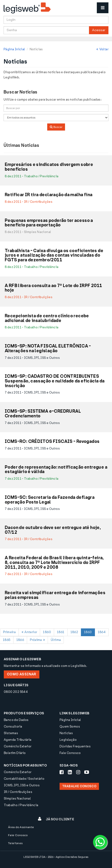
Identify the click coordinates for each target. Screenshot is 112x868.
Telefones (15, 843)
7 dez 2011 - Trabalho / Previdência (32, 479)
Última (56, 640)
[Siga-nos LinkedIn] (70, 772)
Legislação (68, 740)
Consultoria (13, 726)
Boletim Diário (15, 753)
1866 (20, 640)
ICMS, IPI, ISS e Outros (22, 785)
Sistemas (11, 733)
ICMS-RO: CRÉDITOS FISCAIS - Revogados (52, 442)
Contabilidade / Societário (24, 779)
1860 (47, 632)
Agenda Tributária (18, 740)
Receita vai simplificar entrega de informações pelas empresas (55, 595)
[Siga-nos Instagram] (78, 772)
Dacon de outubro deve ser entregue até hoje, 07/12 (53, 530)
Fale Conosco (70, 753)
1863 (88, 632)
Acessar (99, 30)
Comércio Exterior (18, 746)
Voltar (102, 49)
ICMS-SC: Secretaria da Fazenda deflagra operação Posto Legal (50, 500)
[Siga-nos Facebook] (62, 772)
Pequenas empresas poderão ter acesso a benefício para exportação (49, 223)
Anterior (29, 632)
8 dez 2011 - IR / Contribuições (29, 202)
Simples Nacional (17, 798)
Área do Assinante (21, 827)
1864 (102, 632)
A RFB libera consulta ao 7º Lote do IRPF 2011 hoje (54, 288)
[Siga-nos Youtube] (87, 772)
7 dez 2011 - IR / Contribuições (29, 539)
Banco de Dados (16, 720)
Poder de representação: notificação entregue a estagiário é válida (56, 470)
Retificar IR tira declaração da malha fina (49, 195)
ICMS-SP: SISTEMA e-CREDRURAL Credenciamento (43, 414)
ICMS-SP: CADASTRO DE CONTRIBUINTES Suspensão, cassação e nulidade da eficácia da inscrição (55, 381)
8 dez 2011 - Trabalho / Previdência (32, 176)
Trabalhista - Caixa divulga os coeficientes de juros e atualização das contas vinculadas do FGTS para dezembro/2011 (54, 256)
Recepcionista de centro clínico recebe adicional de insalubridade (47, 318)
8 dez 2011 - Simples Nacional (28, 232)
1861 (61, 632)
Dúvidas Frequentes (75, 746)
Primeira (9, 632)
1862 (74, 632)
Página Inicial (14, 49)
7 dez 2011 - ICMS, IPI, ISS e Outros (32, 358)
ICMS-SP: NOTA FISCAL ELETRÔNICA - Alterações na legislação (48, 349)
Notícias (66, 733)
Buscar (56, 127)
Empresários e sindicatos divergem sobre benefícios (49, 167)
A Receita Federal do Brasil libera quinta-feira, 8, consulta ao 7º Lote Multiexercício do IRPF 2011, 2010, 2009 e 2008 (54, 563)
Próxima (37, 640)
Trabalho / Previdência (21, 805)
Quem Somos (70, 726)
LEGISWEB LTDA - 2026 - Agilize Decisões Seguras (56, 857)
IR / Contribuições (18, 792)
